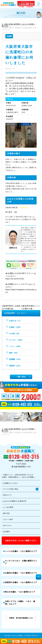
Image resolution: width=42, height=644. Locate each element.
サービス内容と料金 (20, 489)
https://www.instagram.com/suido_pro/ (21, 291)
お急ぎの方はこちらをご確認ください (21, 541)
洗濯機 (9, 36)
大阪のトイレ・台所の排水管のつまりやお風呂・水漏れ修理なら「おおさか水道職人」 (19, 476)
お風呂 (14, 327)
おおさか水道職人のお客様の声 (14, 501)
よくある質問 (7, 507)
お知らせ (14, 320)
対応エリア (7, 495)
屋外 (12, 353)
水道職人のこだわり (10, 483)
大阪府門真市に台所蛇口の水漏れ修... (11, 307)
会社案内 (6, 532)
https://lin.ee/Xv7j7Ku (15, 279)
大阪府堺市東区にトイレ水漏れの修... (30, 307)
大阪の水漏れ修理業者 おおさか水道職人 (18, 24)
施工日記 (5, 26)
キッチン (15, 340)
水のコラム (7, 525)
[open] (39, 4)
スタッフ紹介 (7, 519)
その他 (13, 333)
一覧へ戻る (23, 377)
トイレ (14, 346)
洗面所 (14, 365)
